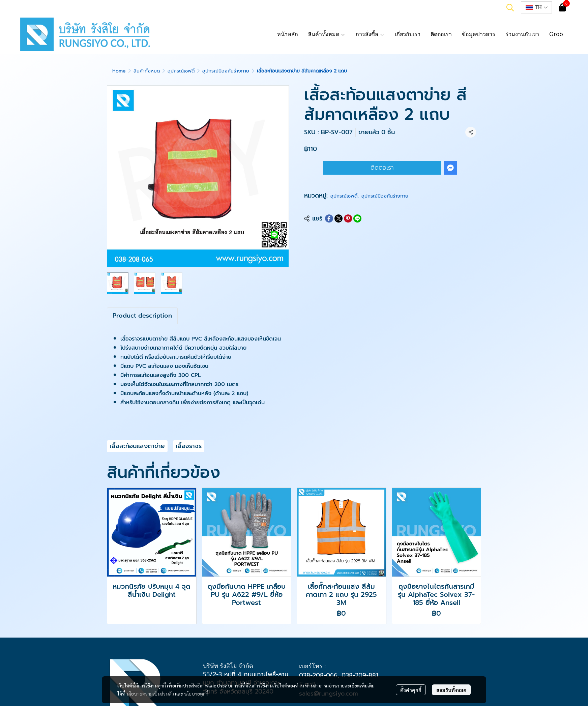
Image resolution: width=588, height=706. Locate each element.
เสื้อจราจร (189, 446)
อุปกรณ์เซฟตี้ (181, 71)
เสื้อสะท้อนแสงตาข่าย (137, 446)
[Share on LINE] (357, 218)
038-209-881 (360, 675)
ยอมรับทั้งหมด (451, 690)
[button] (510, 7)
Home (119, 71)
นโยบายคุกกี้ (196, 694)
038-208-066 (318, 675)
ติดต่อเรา (382, 168)
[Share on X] (339, 218)
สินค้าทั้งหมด (147, 71)
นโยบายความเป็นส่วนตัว (150, 694)
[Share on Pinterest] (348, 218)
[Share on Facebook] (329, 218)
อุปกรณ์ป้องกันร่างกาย (226, 71)
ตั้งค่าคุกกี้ (411, 690)
